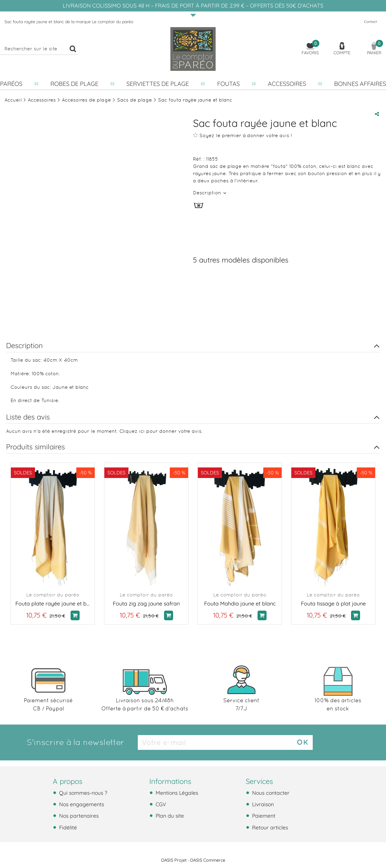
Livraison (262, 804)
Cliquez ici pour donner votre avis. (161, 431)
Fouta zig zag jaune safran (146, 604)
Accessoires (287, 84)
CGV (160, 804)
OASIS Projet (174, 860)
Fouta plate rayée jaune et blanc (53, 604)
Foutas (228, 84)
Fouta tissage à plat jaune (333, 604)
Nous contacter (270, 793)
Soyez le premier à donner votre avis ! (242, 135)
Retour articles (269, 827)
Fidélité (67, 827)
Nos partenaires (78, 816)
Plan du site (169, 816)
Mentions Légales (176, 793)
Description (208, 193)
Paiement (263, 816)
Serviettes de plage (158, 84)
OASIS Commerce (208, 860)
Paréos (11, 84)
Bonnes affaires (360, 84)
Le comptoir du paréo (53, 595)
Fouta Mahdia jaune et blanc (240, 604)
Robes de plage (74, 84)
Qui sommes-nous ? (82, 793)
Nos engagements (81, 804)
